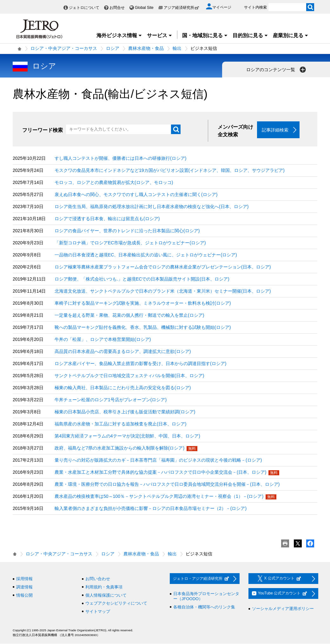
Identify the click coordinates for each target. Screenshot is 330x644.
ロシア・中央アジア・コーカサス (64, 48)
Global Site (144, 8)
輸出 (177, 48)
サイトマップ (98, 611)
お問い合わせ (98, 579)
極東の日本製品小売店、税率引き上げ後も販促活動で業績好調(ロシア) (125, 412)
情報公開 (24, 595)
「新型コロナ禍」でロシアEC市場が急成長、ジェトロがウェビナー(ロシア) (130, 243)
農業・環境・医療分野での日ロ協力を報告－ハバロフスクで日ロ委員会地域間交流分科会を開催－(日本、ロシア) (167, 485)
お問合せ (117, 8)
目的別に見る (250, 35)
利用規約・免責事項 (104, 587)
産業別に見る (291, 35)
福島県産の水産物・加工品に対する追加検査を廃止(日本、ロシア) (120, 424)
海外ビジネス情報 (119, 35)
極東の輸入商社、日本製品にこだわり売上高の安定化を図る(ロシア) (123, 388)
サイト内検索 (255, 7)
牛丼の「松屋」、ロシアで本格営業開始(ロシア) (103, 340)
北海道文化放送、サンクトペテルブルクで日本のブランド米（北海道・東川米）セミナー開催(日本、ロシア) (163, 291)
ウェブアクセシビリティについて (116, 603)
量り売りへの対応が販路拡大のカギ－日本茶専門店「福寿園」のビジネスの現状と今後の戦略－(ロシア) (158, 460)
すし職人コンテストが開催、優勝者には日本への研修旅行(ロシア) (120, 159)
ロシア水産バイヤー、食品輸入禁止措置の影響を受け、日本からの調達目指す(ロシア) (140, 364)
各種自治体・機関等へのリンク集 (204, 607)
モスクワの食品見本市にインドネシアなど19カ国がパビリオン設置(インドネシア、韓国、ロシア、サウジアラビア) (170, 171)
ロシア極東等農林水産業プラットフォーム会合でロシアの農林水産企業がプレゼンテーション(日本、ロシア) (163, 267)
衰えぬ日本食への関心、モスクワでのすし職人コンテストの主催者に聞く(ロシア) (136, 195)
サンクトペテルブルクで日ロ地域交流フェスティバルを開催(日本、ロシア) (129, 376)
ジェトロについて (84, 8)
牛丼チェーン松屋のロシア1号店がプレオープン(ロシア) (111, 400)
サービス (160, 35)
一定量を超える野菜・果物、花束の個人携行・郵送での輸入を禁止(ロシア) (129, 315)
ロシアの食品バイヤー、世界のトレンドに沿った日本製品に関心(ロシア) (127, 231)
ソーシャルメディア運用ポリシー (283, 609)
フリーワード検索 (43, 130)
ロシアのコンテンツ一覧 (277, 70)
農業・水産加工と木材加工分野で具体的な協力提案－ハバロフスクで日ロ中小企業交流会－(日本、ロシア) (160, 472)
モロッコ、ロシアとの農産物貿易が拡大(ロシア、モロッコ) (114, 183)
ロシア (113, 48)
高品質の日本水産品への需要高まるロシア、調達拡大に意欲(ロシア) (123, 352)
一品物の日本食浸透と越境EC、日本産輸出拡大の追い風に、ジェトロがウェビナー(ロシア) (146, 255)
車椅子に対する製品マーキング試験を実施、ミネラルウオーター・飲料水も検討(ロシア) (143, 303)
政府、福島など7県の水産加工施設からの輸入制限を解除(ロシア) (119, 448)
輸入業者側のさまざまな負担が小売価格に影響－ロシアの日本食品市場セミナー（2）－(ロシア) (151, 509)
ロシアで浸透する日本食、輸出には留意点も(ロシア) (107, 219)
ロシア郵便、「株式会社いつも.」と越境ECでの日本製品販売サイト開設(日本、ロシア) (142, 279)
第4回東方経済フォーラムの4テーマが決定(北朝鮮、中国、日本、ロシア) (127, 436)
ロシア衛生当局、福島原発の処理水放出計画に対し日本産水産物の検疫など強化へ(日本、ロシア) (152, 207)
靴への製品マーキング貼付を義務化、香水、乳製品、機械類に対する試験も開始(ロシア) (143, 328)
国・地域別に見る (205, 35)
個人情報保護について (106, 595)
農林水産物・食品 (146, 48)
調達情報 (24, 587)
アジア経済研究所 (181, 8)
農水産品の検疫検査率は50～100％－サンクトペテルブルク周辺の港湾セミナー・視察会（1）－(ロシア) (159, 497)
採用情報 (24, 579)
